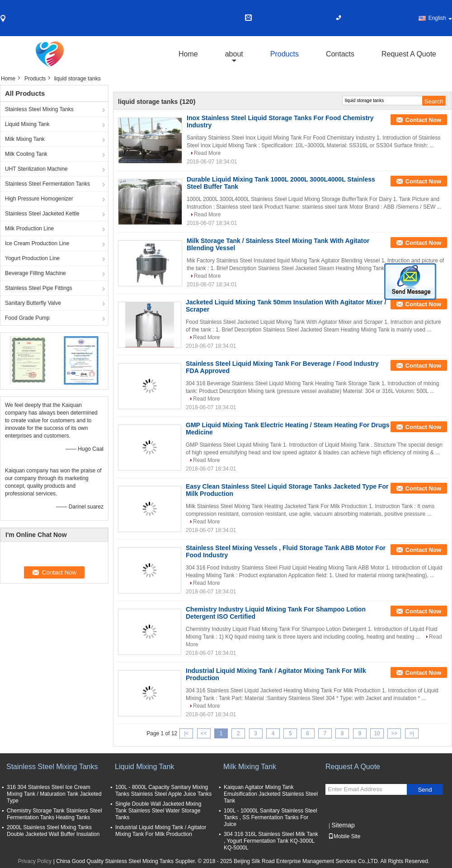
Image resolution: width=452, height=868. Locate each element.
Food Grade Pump (27, 318)
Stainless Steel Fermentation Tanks (47, 184)
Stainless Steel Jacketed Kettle (42, 214)
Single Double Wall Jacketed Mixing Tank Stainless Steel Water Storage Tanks (158, 811)
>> (394, 733)
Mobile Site (344, 836)
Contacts (340, 54)
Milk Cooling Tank (26, 154)
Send (425, 790)
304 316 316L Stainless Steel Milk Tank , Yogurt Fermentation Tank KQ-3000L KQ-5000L (271, 841)
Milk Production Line (29, 229)
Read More (207, 153)
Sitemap (343, 825)
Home (188, 54)
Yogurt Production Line (32, 258)
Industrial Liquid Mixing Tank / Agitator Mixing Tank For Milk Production (161, 831)
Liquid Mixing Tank (27, 124)
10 (377, 733)
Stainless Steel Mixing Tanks (39, 109)
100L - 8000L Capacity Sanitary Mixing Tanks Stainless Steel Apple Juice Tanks (163, 791)
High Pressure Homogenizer (39, 199)
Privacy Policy (35, 861)
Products (285, 54)
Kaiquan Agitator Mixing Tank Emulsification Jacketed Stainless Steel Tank (271, 794)
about (234, 54)
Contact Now (423, 120)
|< (186, 733)
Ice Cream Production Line (37, 243)
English (440, 18)
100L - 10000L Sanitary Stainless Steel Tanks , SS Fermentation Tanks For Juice (271, 817)
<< (204, 733)
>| (412, 733)
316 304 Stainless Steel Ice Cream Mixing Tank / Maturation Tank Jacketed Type (54, 794)
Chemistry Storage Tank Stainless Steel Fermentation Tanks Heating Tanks (54, 814)
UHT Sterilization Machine (36, 169)
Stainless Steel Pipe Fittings (39, 288)
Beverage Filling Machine (35, 273)
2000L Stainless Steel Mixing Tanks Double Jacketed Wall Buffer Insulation (53, 831)
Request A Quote (409, 54)
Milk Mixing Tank (25, 139)
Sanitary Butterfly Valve (33, 303)
